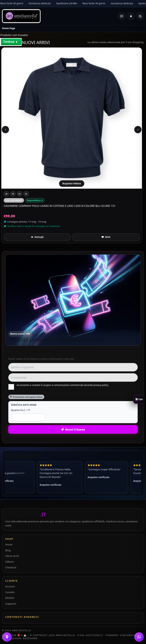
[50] (13, 194)
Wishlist (10, 598)
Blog (8, 550)
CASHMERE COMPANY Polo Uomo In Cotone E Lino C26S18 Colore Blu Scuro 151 (60, 206)
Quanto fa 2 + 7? (20, 410)
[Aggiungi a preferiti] (106, 237)
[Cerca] (140, 16)
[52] (20, 194)
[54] (26, 194)
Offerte (9, 562)
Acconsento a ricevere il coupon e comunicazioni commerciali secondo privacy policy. (59, 387)
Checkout (11, 567)
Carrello (10, 592)
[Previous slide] (5, 130)
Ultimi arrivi (12, 556)
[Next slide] (138, 130)
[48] (6, 194)
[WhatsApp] (139, 637)
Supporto (11, 604)
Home (9, 544)
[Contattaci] (7, 637)
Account (10, 586)
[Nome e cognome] (73, 367)
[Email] (73, 377)
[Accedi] (131, 16)
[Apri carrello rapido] (139, 399)
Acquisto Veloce (72, 183)
